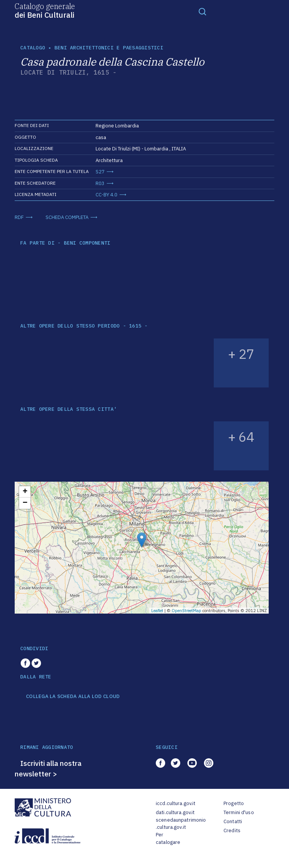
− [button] (25, 503)
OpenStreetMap (186, 611)
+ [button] (25, 492)
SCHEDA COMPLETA (67, 217)
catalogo (33, 48)
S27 (100, 172)
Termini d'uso (239, 812)
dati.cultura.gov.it (175, 812)
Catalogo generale (45, 10)
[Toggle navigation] (202, 11)
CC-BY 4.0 (106, 195)
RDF (19, 217)
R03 (100, 183)
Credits (232, 830)
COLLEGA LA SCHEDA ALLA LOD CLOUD (73, 697)
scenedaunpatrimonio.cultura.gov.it (181, 824)
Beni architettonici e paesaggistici (109, 48)
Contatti (233, 821)
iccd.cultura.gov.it (176, 803)
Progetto (234, 803)
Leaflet (157, 611)
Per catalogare (168, 838)
